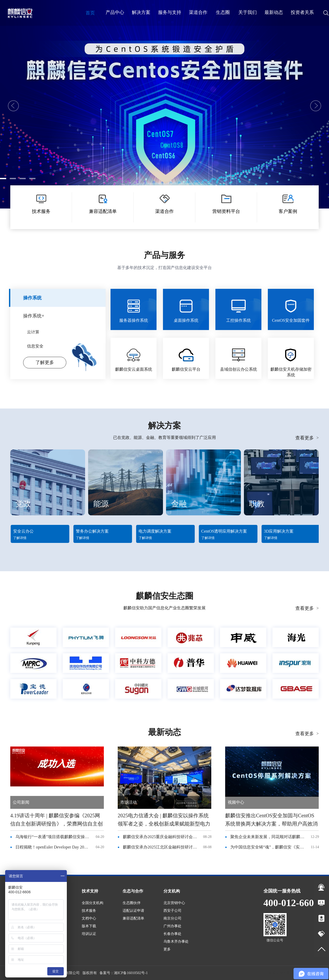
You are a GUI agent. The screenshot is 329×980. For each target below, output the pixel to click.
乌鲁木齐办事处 (176, 942)
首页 (90, 13)
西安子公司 (172, 911)
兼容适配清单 (133, 918)
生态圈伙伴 (132, 903)
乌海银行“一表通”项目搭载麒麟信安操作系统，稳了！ (53, 837)
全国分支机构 (93, 903)
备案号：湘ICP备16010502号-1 (124, 973)
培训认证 (89, 934)
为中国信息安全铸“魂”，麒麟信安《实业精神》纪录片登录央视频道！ (268, 847)
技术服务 (89, 911)
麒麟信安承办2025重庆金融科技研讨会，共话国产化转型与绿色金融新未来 (160, 837)
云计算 (33, 332)
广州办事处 (172, 926)
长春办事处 (172, 934)
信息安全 (35, 346)
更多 (167, 949)
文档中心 (89, 918)
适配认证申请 (133, 911)
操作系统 (32, 298)
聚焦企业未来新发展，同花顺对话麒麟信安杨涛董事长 (268, 837)
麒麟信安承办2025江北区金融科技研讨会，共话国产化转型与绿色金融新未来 (160, 847)
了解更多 (164, 151)
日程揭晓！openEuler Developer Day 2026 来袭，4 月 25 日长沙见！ (53, 847)
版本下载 (89, 926)
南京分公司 (172, 918)
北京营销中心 (174, 903)
